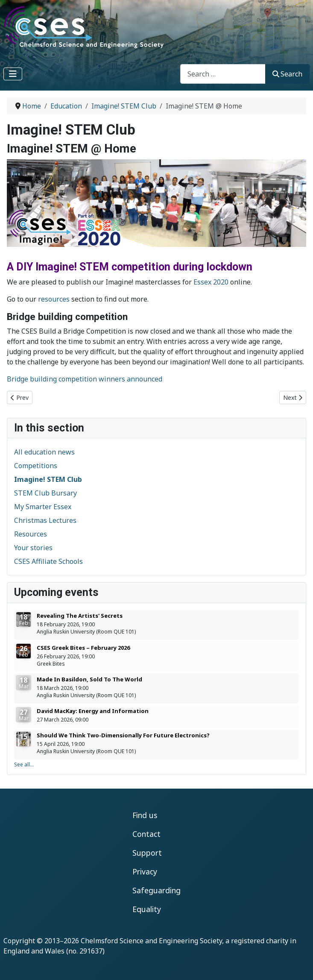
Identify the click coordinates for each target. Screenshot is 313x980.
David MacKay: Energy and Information (93, 711)
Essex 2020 (211, 282)
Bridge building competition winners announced (85, 379)
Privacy (145, 871)
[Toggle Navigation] (13, 74)
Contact (146, 834)
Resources (31, 534)
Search (287, 74)
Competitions (36, 466)
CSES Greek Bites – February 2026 (83, 648)
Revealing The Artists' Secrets (80, 616)
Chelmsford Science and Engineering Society (151, 941)
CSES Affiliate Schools (48, 561)
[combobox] (223, 74)
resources (54, 299)
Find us (145, 815)
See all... (24, 764)
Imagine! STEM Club (48, 479)
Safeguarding (156, 890)
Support (147, 853)
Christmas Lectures (45, 520)
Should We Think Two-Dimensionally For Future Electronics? (123, 735)
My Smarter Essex (43, 507)
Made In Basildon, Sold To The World (89, 679)
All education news (44, 452)
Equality (147, 909)
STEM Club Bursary (45, 493)
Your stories (33, 548)
